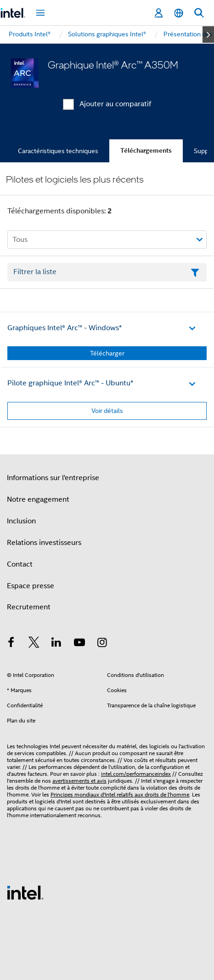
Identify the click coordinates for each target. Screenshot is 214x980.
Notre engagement (38, 499)
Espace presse (31, 586)
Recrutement (29, 607)
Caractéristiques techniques (58, 151)
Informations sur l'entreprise (53, 478)
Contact (20, 564)
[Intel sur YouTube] (79, 644)
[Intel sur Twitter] (34, 644)
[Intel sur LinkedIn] (56, 644)
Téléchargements (146, 151)
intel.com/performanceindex (136, 774)
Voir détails (107, 411)
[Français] (179, 13)
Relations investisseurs (44, 543)
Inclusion (21, 521)
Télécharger (107, 353)
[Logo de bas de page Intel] (25, 892)
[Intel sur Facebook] (11, 644)
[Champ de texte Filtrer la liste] (107, 272)
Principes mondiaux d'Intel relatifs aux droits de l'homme (120, 794)
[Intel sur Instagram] (102, 644)
